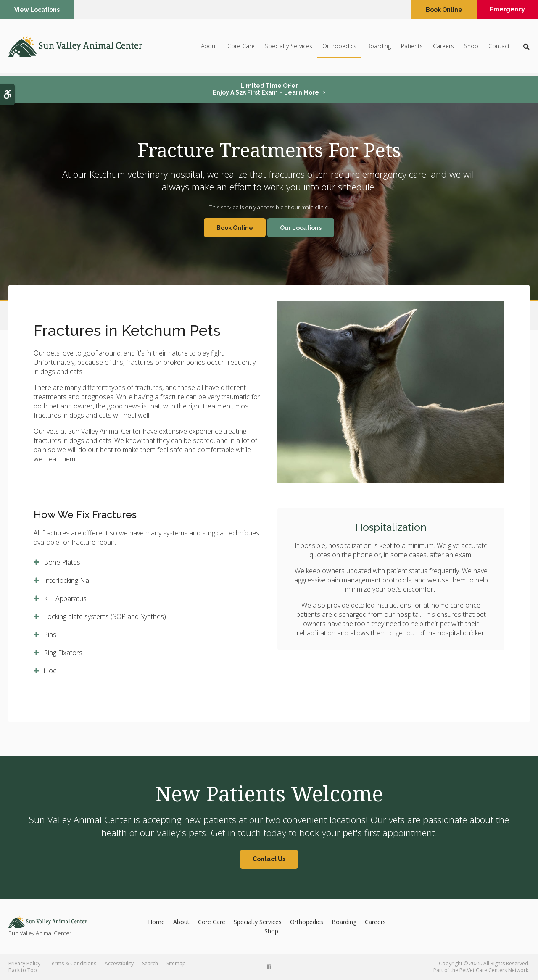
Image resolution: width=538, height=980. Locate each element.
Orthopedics (339, 47)
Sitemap (176, 963)
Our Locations (301, 228)
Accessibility (119, 963)
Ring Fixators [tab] (63, 653)
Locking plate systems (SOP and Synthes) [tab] (105, 616)
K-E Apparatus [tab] (65, 598)
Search (150, 963)
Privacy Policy (24, 963)
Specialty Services (289, 47)
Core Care (241, 47)
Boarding (379, 47)
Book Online (441, 10)
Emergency (506, 10)
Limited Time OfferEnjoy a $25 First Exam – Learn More (266, 89)
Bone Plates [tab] (62, 562)
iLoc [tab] (50, 671)
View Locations (37, 10)
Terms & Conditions (73, 963)
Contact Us (269, 859)
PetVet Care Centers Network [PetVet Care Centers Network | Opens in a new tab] (494, 970)
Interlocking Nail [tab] (68, 580)
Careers (443, 47)
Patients (412, 47)
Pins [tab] (50, 635)
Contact (499, 47)
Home (156, 922)
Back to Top (23, 970)
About (209, 47)
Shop (471, 47)
